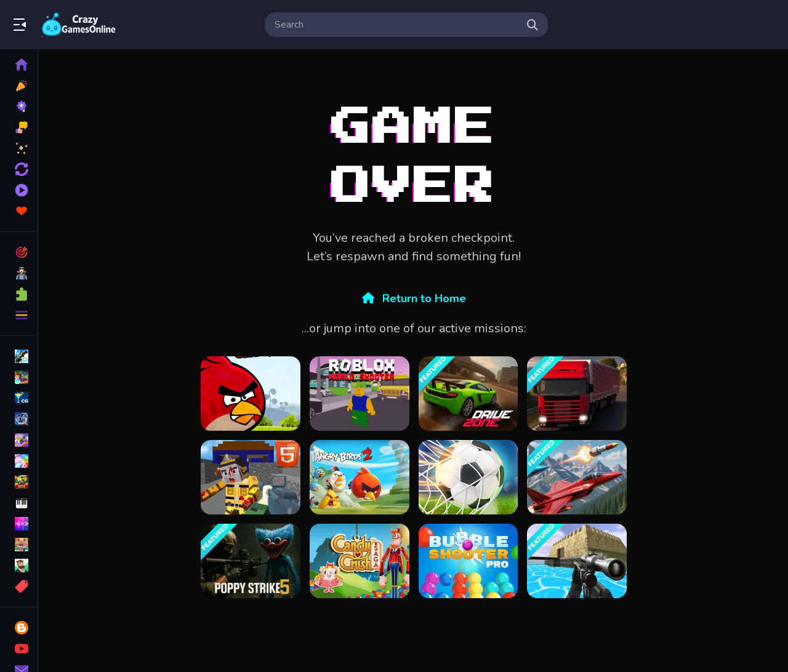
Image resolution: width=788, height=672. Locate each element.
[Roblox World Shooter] (360, 394)
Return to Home (414, 298)
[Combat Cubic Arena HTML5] (251, 477)
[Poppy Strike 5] (251, 561)
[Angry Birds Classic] (251, 394)
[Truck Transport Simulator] (577, 394)
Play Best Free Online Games (79, 25)
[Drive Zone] (468, 394)
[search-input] (396, 25)
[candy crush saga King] (360, 561)
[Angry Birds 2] (360, 477)
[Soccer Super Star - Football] (468, 477)
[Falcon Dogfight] (577, 477)
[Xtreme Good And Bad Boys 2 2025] (577, 561)
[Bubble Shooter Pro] (468, 561)
